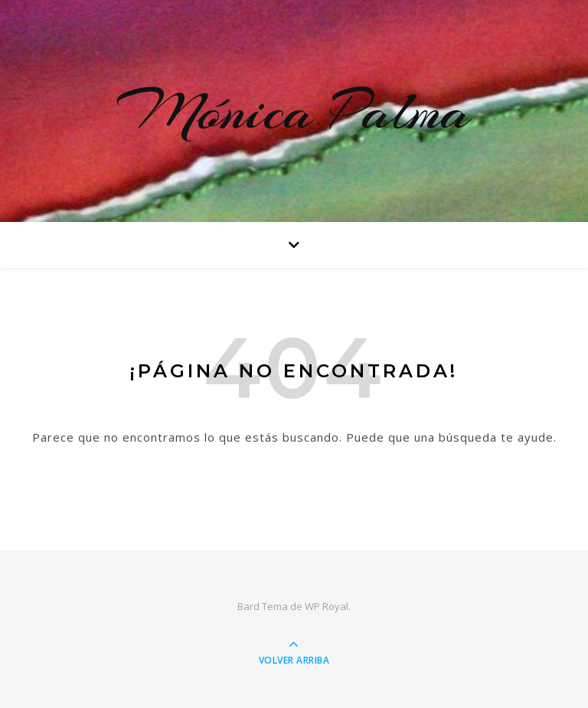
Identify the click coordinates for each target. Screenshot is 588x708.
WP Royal (327, 606)
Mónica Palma (294, 111)
